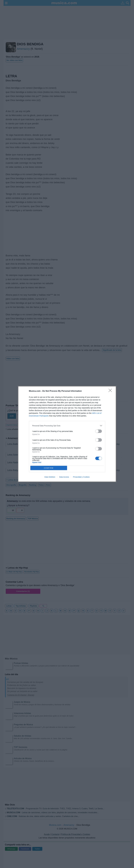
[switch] (99, 431)
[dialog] (67, 434)
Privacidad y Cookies (81, 477)
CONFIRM (49, 468)
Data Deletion (50, 477)
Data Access (64, 477)
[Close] (111, 391)
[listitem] (67, 426)
